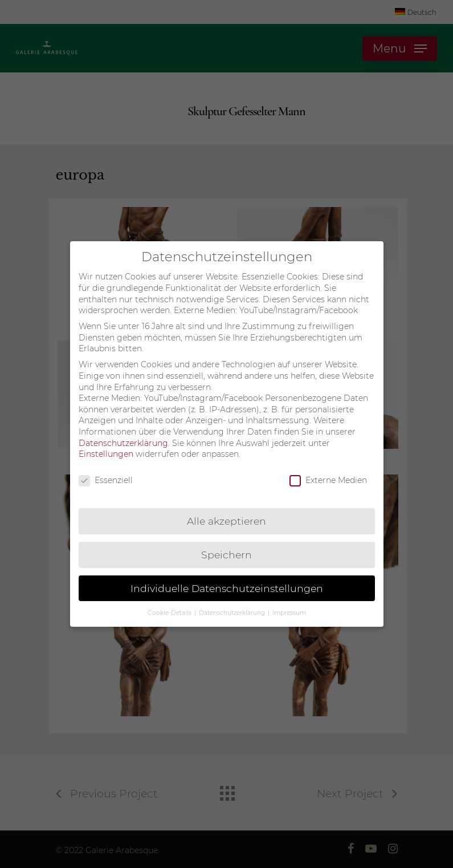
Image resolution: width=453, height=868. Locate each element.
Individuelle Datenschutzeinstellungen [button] (227, 586)
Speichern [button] (226, 552)
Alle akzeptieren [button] (226, 519)
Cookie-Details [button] (170, 611)
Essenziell (106, 478)
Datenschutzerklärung (123, 441)
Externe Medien (328, 478)
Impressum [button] (289, 611)
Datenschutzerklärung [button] (233, 611)
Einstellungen (106, 452)
